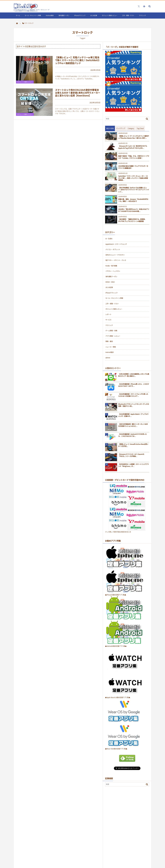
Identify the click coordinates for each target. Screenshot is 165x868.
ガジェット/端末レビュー (110, 15)
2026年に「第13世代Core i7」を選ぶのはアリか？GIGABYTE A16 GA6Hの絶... (134, 210)
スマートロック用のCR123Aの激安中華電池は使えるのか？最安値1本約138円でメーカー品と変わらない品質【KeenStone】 (78, 93)
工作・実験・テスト (128, 15)
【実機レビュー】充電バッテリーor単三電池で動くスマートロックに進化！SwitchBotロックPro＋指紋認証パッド (77, 60)
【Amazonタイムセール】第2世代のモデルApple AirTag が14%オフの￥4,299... (133, 147)
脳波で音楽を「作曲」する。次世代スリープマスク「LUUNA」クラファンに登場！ (134, 157)
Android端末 (50, 15)
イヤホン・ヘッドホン (113, 271)
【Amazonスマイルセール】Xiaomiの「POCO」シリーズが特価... (131, 455)
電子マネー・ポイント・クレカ (116, 260)
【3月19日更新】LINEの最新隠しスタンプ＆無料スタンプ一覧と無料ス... (134, 375)
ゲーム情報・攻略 (111, 331)
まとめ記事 (94, 15)
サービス (108, 320)
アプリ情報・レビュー (113, 336)
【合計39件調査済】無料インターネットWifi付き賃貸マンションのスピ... (133, 425)
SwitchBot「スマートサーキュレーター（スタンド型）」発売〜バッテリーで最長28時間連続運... (133, 178)
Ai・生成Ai (109, 239)
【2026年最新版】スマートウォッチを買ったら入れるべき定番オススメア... (133, 395)
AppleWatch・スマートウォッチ (116, 244)
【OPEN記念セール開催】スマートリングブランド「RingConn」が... (134, 465)
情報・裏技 (109, 341)
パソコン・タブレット (113, 250)
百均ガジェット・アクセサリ (115, 255)
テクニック (142, 15)
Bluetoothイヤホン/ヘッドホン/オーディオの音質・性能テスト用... (134, 405)
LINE (17, 22)
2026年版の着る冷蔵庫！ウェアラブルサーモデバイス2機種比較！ (133, 167)
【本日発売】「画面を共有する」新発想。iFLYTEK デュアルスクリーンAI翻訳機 (132, 220)
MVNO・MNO (110, 282)
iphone (108, 358)
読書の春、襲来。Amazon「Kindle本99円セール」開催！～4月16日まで (133, 200)
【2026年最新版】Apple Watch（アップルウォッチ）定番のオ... (133, 415)
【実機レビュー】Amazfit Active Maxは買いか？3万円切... (133, 445)
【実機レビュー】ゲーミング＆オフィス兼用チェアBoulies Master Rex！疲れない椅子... (134, 137)
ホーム (18, 15)
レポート (108, 314)
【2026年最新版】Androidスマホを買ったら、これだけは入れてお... (133, 435)
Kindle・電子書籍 (111, 266)
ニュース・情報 (111, 347)
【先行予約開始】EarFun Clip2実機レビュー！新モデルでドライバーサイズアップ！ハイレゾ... (134, 190)
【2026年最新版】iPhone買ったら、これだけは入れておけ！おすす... (134, 385)
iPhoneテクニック (80, 15)
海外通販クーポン (64, 15)
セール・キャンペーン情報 (33, 15)
